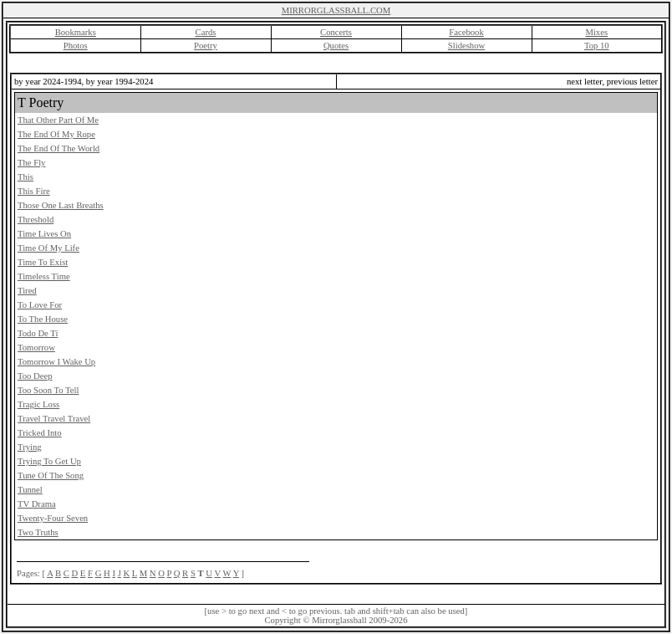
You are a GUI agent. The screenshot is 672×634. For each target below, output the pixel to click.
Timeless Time (44, 276)
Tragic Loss (38, 404)
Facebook (466, 32)
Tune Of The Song (51, 475)
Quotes (336, 46)
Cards (206, 32)
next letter (584, 82)
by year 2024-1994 (48, 82)
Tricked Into (40, 433)
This (25, 177)
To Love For (40, 305)
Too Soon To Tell (48, 390)
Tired (27, 291)
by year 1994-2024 (120, 82)
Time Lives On (44, 234)
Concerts (336, 32)
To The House (43, 319)
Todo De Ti (38, 333)
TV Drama (37, 504)
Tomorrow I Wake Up (56, 362)
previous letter (632, 82)
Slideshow (466, 46)
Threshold (36, 220)
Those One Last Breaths (61, 205)
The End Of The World (59, 148)
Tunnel (30, 490)
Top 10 (597, 46)
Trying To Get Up (49, 461)
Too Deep (35, 376)
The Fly (31, 163)
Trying (30, 447)
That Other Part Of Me (58, 120)
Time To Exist (43, 262)
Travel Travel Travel (54, 419)
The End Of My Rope (56, 134)
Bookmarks (76, 32)
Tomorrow (36, 348)
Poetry (206, 46)
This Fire (34, 191)
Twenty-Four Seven (53, 518)
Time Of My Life (48, 248)
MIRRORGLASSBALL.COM (336, 10)
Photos (76, 46)
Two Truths (38, 532)
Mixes (596, 32)
